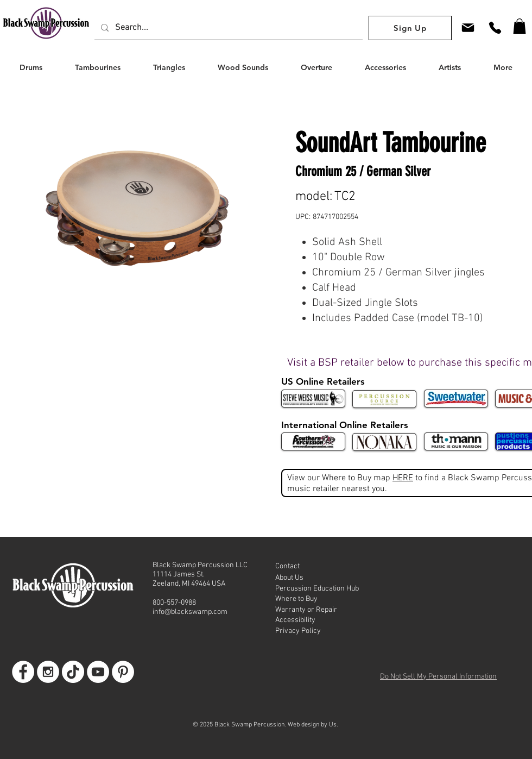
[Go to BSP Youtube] (98, 672)
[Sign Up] (410, 28)
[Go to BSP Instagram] (48, 672)
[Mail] (468, 27)
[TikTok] (73, 672)
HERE (403, 478)
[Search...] (227, 28)
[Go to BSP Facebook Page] (23, 672)
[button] (520, 26)
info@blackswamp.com (190, 612)
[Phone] (495, 27)
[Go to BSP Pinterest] (123, 672)
